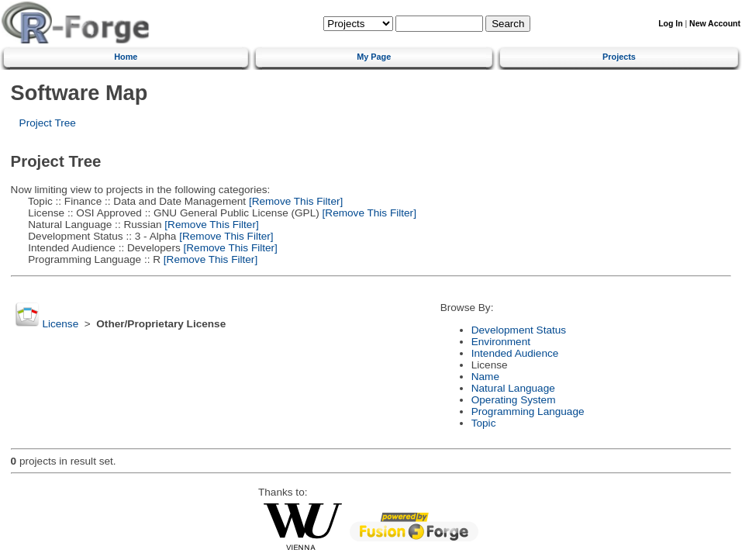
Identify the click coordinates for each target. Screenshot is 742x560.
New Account (715, 24)
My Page (374, 57)
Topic (484, 423)
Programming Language (528, 411)
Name (485, 377)
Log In (670, 24)
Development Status (519, 330)
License (60, 324)
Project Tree (48, 123)
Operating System (514, 400)
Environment (501, 342)
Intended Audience (515, 353)
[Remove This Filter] (294, 201)
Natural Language (513, 388)
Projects (619, 57)
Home (126, 57)
